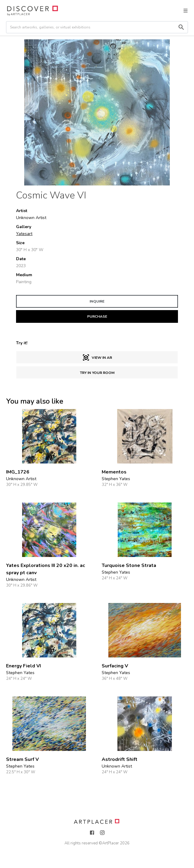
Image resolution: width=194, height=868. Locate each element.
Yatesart (24, 234)
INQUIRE (97, 301)
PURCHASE (97, 316)
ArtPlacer (111, 843)
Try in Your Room (97, 373)
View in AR (97, 358)
